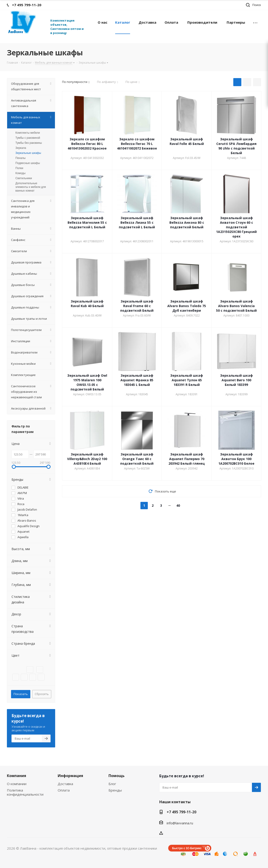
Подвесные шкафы (28, 163)
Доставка (65, 784)
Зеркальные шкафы (28, 153)
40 (178, 505)
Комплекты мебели (28, 133)
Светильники (24, 178)
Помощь (117, 776)
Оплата (64, 790)
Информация (70, 776)
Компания (17, 776)
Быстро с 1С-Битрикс (187, 848)
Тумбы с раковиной (28, 138)
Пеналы (20, 158)
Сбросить (42, 694)
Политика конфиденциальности (25, 792)
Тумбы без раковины (29, 143)
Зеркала (21, 148)
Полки (19, 168)
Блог (112, 784)
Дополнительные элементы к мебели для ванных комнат (31, 187)
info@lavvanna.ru (180, 823)
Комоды (20, 173)
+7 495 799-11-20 (181, 812)
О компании (17, 784)
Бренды (115, 790)
